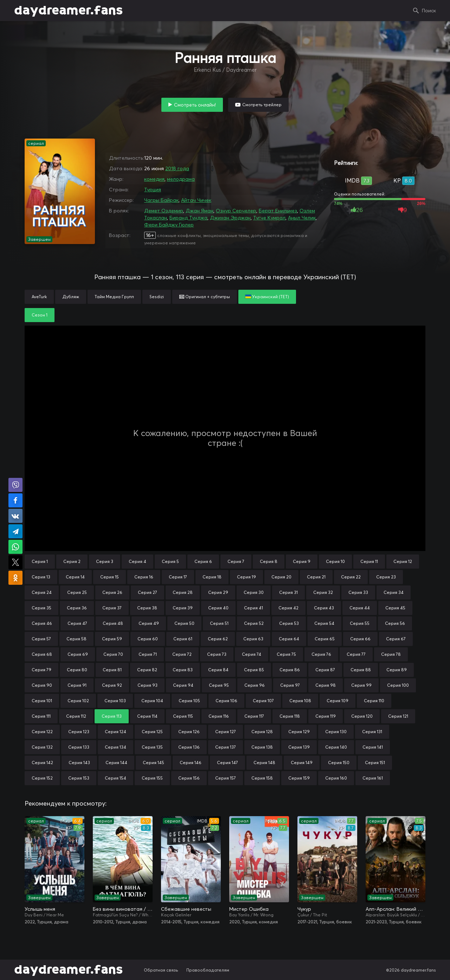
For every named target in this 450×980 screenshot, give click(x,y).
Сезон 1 (40, 315)
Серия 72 (182, 654)
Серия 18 (212, 577)
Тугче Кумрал (269, 218)
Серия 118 (290, 716)
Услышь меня (40, 909)
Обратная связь (161, 970)
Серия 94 (183, 685)
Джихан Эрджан (230, 218)
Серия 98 (326, 685)
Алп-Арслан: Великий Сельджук (396, 909)
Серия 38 (147, 608)
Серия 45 (395, 608)
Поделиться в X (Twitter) (15, 562)
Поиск (429, 11)
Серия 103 (115, 701)
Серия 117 (254, 716)
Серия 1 (40, 561)
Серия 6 (203, 561)
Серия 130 (336, 732)
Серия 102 (78, 701)
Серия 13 (41, 577)
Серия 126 (189, 732)
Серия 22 (351, 577)
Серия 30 (254, 592)
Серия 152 (42, 778)
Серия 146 (191, 763)
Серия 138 (262, 747)
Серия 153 (79, 778)
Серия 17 (178, 577)
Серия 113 (112, 716)
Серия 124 (115, 732)
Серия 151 (375, 763)
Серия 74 (252, 654)
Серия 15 (110, 577)
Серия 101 (42, 701)
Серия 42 (288, 608)
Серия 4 (137, 561)
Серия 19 (246, 577)
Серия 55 (360, 623)
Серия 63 (253, 639)
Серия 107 (263, 701)
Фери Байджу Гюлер (169, 225)
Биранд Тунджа (188, 218)
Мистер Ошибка (249, 909)
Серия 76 (321, 654)
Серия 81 (112, 670)
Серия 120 (362, 716)
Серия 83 (183, 670)
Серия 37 (112, 608)
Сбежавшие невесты (186, 909)
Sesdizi (157, 297)
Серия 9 (302, 561)
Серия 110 (374, 701)
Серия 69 (78, 654)
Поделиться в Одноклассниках (15, 578)
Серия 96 (255, 685)
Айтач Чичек (196, 200)
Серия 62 (218, 639)
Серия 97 (290, 685)
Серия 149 (302, 763)
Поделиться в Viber (15, 485)
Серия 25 (77, 592)
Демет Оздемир (164, 211)
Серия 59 (112, 639)
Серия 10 (335, 561)
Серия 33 (358, 592)
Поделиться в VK (15, 516)
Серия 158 (262, 778)
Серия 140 (336, 747)
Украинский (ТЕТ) (267, 297)
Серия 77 (356, 654)
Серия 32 (323, 592)
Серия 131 (372, 732)
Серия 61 (183, 639)
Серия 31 (288, 592)
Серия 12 (403, 561)
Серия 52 (254, 623)
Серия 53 (289, 623)
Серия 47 (77, 623)
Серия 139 (299, 747)
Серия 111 (41, 716)
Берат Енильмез (278, 211)
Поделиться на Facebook (15, 500)
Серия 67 (396, 639)
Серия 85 (254, 670)
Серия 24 (42, 592)
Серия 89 (397, 670)
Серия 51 (219, 623)
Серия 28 (183, 592)
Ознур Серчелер (236, 211)
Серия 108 (300, 701)
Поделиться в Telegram (15, 531)
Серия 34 (394, 592)
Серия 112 (76, 716)
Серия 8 (269, 561)
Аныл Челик (302, 218)
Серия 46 (42, 623)
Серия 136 (189, 747)
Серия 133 (79, 747)
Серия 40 (218, 608)
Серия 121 (398, 716)
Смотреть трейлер (262, 105)
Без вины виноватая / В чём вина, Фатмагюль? (123, 909)
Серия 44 (360, 608)
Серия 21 (316, 577)
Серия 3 (105, 561)
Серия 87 (325, 670)
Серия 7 (236, 561)
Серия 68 (42, 654)
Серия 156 (189, 778)
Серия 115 (183, 716)
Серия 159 (299, 778)
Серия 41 (253, 608)
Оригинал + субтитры (205, 297)
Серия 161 (373, 778)
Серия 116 (219, 716)
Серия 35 (41, 608)
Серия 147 (227, 763)
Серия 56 (395, 623)
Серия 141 (373, 747)
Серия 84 (218, 670)
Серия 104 (152, 701)
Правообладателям (208, 970)
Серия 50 (184, 623)
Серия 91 (77, 685)
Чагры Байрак (161, 200)
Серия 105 (189, 701)
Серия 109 (337, 701)
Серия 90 (42, 685)
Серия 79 (41, 670)
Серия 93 (147, 685)
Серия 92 (112, 685)
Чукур (304, 909)
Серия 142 (42, 763)
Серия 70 (113, 654)
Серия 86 (290, 670)
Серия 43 (324, 608)
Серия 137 (226, 747)
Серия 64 (289, 639)
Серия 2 (72, 561)
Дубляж (71, 297)
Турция (153, 190)
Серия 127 (226, 732)
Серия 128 (262, 732)
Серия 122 (42, 732)
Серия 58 (76, 639)
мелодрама (181, 179)
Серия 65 (325, 639)
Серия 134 (115, 747)
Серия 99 (361, 685)
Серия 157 (226, 778)
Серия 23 (386, 577)
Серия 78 (391, 654)
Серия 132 (42, 747)
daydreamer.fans (68, 11)
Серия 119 (326, 716)
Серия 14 (75, 577)
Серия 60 (148, 639)
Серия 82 (147, 670)
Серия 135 (152, 747)
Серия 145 (153, 763)
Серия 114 (147, 716)
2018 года (177, 168)
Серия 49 (149, 623)
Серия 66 (360, 639)
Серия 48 (113, 623)
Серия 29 (218, 592)
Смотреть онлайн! (195, 105)
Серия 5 (170, 561)
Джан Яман (200, 211)
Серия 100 (398, 685)
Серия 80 (77, 670)
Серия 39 (183, 608)
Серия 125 (152, 732)
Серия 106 (226, 701)
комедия (154, 179)
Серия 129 (299, 732)
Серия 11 (369, 561)
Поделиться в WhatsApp (15, 547)
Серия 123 (79, 732)
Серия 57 (41, 639)
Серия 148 (264, 763)
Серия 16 (144, 577)
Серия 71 (148, 654)
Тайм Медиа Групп (114, 297)
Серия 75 (286, 654)
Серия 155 (152, 778)
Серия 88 (361, 670)
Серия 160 (336, 778)
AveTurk (39, 297)
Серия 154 (115, 778)
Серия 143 (79, 763)
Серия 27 (147, 592)
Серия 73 (217, 654)
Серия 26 (112, 592)
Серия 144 (116, 763)
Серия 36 (77, 608)
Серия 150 (339, 763)
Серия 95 (219, 685)
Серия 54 (324, 623)
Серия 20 (281, 577)
